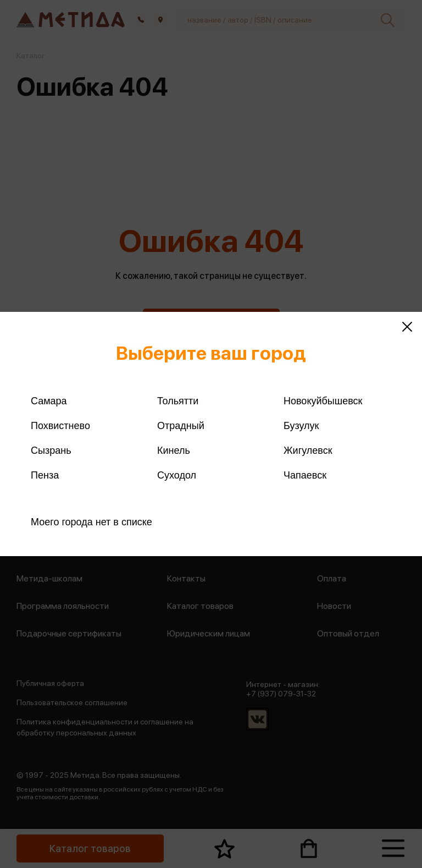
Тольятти (178, 401)
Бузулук (301, 426)
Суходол (177, 475)
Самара (49, 401)
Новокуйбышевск (323, 401)
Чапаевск (305, 475)
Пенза (45, 475)
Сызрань (51, 451)
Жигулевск (308, 451)
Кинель (174, 451)
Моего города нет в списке (91, 522)
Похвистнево (60, 426)
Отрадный (181, 426)
